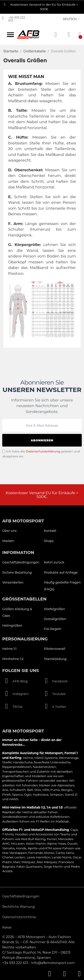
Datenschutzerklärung (43, 451)
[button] (10, 35)
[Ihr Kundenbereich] (69, 35)
